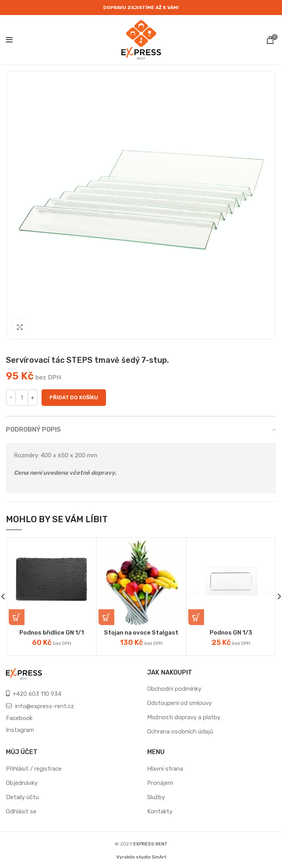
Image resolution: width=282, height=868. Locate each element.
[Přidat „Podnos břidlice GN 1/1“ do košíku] (17, 617)
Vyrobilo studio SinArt (141, 857)
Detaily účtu (22, 797)
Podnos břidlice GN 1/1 (52, 633)
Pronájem (160, 783)
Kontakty (160, 811)
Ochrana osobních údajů (180, 732)
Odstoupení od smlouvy (179, 703)
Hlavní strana (165, 769)
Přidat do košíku (74, 397)
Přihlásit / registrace (34, 769)
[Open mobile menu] (9, 40)
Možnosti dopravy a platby (184, 717)
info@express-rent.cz (44, 706)
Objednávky (22, 783)
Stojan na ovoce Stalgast (141, 633)
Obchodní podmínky (174, 689)
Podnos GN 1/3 (231, 633)
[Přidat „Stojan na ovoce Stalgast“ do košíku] (106, 617)
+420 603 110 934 (37, 694)
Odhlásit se (21, 811)
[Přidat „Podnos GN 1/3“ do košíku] (196, 617)
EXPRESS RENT (150, 844)
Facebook (19, 718)
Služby (156, 797)
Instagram (20, 730)
